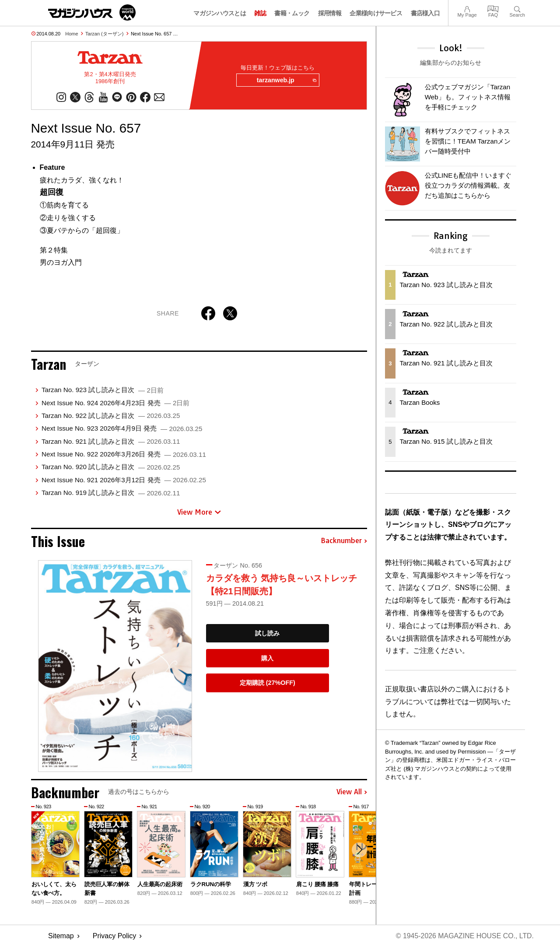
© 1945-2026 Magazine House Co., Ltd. (464, 936)
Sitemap (61, 936)
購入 (267, 658)
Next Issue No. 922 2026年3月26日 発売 (124, 454)
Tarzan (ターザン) (104, 34)
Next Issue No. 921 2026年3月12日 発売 (124, 480)
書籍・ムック (292, 13)
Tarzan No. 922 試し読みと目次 (111, 416)
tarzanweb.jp (286, 81)
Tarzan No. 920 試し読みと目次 (111, 467)
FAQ (493, 8)
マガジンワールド (92, 12)
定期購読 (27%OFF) (268, 683)
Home (72, 34)
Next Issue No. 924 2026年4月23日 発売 (115, 403)
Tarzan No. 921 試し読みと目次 (111, 441)
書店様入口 (425, 13)
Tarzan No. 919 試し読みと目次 (111, 493)
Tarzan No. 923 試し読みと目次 (103, 390)
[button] (359, 850)
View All (352, 793)
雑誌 (260, 13)
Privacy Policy (115, 936)
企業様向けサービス (376, 13)
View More (199, 512)
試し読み (267, 633)
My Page (467, 8)
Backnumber (344, 541)
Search (517, 8)
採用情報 (330, 13)
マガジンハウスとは (220, 13)
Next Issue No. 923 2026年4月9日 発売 (122, 429)
